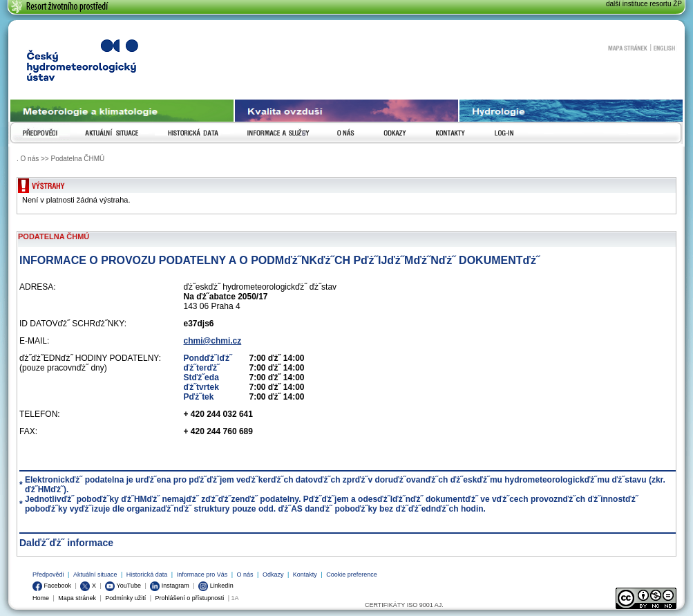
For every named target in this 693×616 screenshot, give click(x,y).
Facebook (52, 586)
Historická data (147, 575)
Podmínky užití (125, 598)
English (664, 48)
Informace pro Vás (202, 575)
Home (41, 598)
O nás (245, 575)
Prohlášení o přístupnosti (190, 598)
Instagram (170, 586)
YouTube (123, 586)
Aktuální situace (95, 575)
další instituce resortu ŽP (644, 4)
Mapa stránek (627, 48)
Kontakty (305, 575)
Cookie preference (352, 575)
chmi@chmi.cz (213, 341)
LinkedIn (216, 586)
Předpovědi (48, 575)
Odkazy (273, 575)
